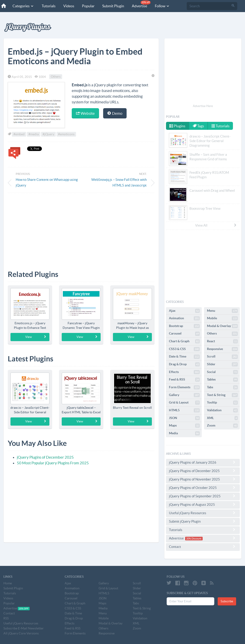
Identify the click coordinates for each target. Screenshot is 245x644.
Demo (115, 113)
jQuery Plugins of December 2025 (45, 457)
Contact (203, 547)
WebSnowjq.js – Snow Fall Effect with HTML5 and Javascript (119, 182)
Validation (222, 410)
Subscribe (227, 601)
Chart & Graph (184, 341)
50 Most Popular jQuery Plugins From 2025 (53, 463)
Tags (198, 126)
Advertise (141, 4)
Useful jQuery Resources (203, 513)
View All (216, 225)
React (222, 341)
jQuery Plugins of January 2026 (203, 462)
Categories (23, 6)
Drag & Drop (184, 364)
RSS (6, 618)
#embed (19, 134)
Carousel (184, 334)
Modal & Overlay (222, 326)
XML (222, 418)
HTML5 (184, 410)
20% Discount (194, 539)
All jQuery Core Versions (21, 633)
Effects (184, 372)
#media (34, 134)
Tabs (222, 387)
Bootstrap (184, 326)
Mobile (222, 318)
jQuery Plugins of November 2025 (203, 479)
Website (85, 113)
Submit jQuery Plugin (203, 521)
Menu (222, 311)
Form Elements (184, 387)
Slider (222, 364)
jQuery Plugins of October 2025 (203, 488)
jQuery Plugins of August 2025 (203, 504)
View (36, 337)
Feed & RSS (184, 380)
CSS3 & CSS (184, 349)
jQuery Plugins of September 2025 (203, 496)
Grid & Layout (184, 403)
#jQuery (48, 134)
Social (222, 372)
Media (184, 433)
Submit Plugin (113, 6)
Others (56, 77)
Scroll (222, 357)
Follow (162, 6)
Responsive (222, 349)
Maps (184, 426)
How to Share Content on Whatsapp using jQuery (47, 182)
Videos (69, 6)
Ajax (184, 311)
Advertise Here (203, 106)
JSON (184, 418)
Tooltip (222, 403)
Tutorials (49, 6)
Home (8, 583)
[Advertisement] (81, 228)
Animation (184, 318)
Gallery (184, 395)
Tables (222, 380)
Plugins (177, 126)
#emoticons (66, 134)
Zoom (222, 426)
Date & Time (184, 357)
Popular (88, 6)
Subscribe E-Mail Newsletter (24, 628)
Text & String (222, 395)
